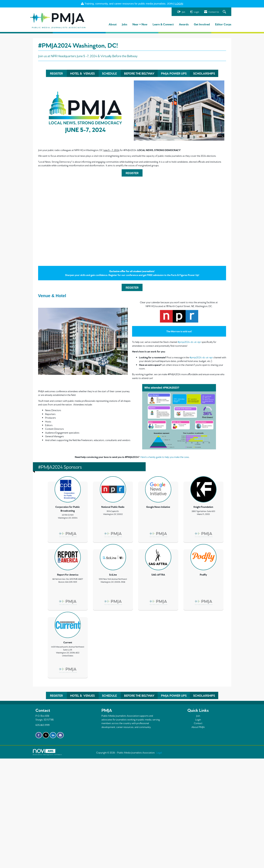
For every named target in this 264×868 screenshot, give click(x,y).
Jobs (125, 24)
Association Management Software (47, 752)
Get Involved (202, 24)
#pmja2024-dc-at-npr (189, 342)
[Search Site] (225, 12)
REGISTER (56, 73)
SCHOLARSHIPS (204, 73)
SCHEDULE (110, 73)
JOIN (170, 4)
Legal (159, 752)
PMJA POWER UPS (174, 73)
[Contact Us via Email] (60, 735)
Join (198, 716)
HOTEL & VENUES (83, 73)
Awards (184, 24)
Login (198, 719)
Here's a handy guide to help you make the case (165, 457)
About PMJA (198, 727)
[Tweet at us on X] (46, 735)
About (113, 24)
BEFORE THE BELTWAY (139, 73)
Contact (198, 723)
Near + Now (140, 24)
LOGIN (179, 4)
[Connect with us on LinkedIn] (53, 735)
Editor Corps (223, 24)
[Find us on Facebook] (39, 735)
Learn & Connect (163, 24)
